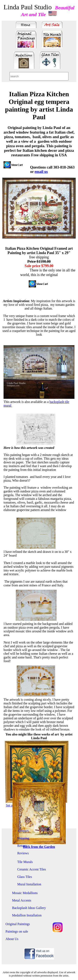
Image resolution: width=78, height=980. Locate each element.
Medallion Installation (27, 915)
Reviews (23, 853)
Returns (22, 846)
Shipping (23, 838)
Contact (23, 831)
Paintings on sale (17, 931)
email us (41, 172)
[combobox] (39, 76)
